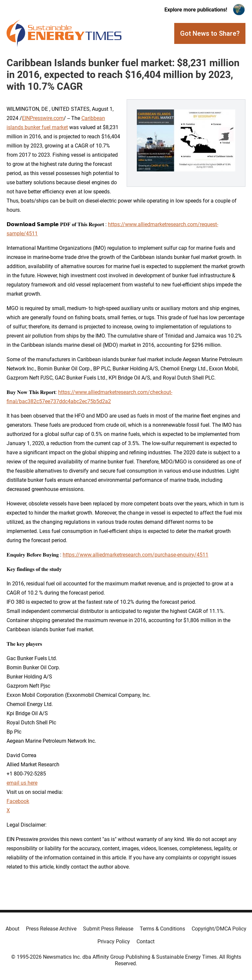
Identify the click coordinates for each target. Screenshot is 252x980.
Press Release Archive (51, 929)
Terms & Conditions (162, 929)
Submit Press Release (108, 929)
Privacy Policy (114, 941)
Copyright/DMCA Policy (219, 929)
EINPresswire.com (43, 118)
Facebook (18, 801)
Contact (146, 941)
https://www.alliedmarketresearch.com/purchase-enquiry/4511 (136, 555)
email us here (22, 783)
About (12, 929)
